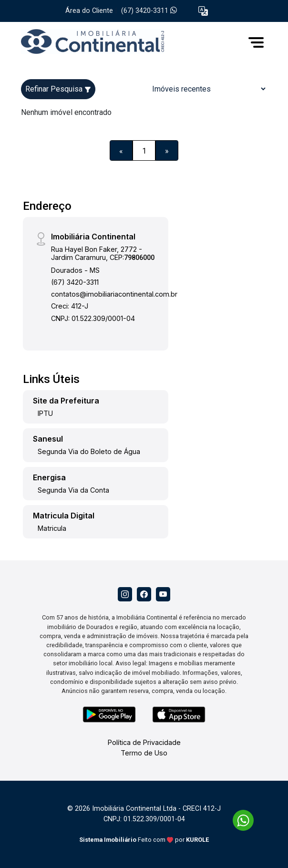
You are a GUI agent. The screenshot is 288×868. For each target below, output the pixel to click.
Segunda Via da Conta (73, 490)
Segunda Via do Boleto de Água (89, 451)
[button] (203, 11)
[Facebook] (144, 594)
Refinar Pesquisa (58, 89)
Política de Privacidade (144, 742)
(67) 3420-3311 (149, 11)
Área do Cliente (89, 11)
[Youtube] (163, 594)
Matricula (52, 528)
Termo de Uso (144, 753)
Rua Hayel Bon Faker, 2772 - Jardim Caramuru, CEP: (103, 253)
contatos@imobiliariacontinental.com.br (114, 294)
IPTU (45, 413)
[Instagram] (125, 594)
